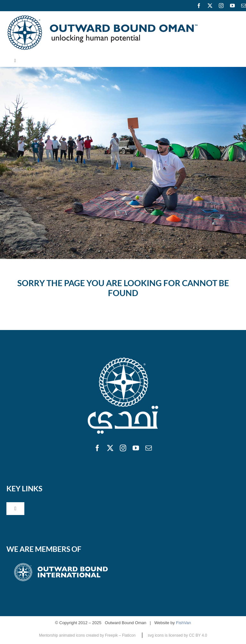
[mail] (149, 448)
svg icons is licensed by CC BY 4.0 (177, 635)
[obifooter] (61, 563)
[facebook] (199, 6)
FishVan (183, 623)
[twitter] (210, 6)
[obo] (123, 358)
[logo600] (102, 17)
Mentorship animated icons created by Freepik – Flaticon (88, 635)
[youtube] (232, 6)
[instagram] (221, 6)
